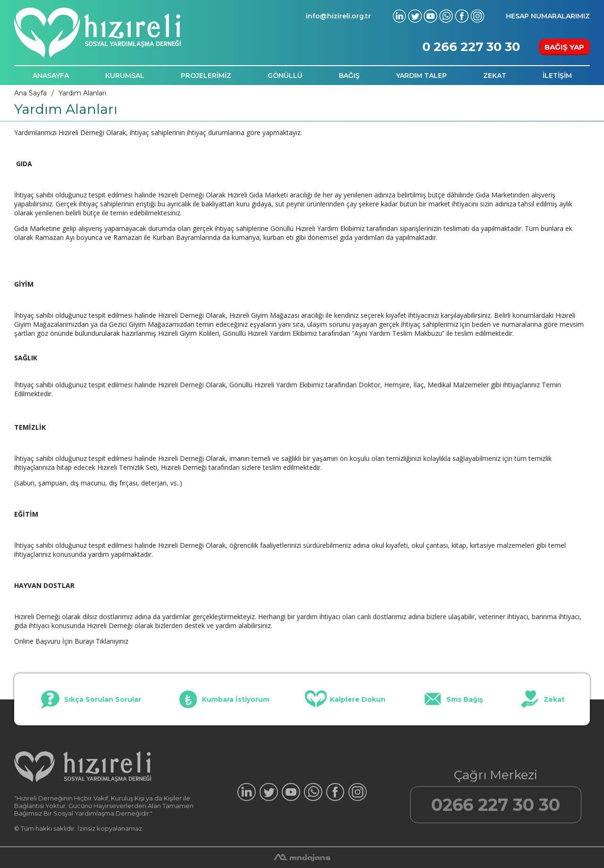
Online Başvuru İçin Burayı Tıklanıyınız (71, 641)
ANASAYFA (51, 76)
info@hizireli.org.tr (338, 16)
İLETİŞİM (557, 76)
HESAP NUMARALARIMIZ (548, 16)
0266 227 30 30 (496, 805)
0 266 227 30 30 (471, 47)
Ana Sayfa (30, 93)
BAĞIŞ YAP (564, 47)
